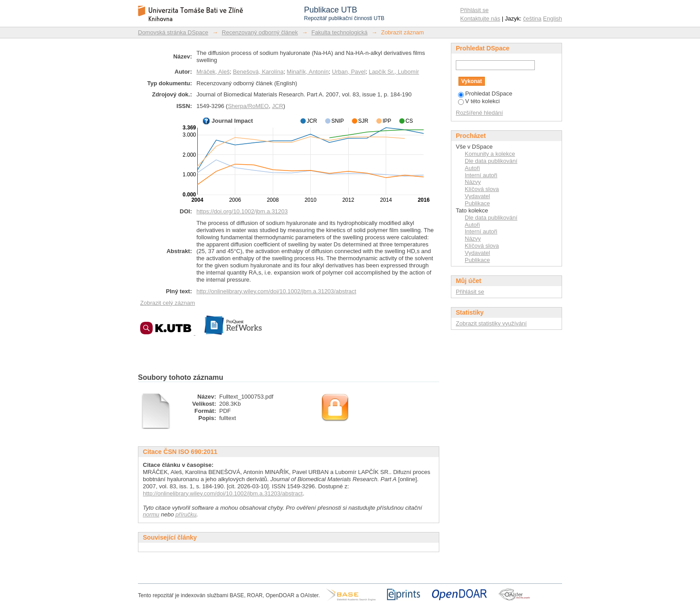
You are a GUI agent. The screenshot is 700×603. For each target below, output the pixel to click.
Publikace (477, 203)
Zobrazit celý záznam (168, 303)
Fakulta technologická (340, 32)
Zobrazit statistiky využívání (491, 323)
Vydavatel (477, 196)
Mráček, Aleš (213, 72)
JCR (277, 106)
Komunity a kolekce (490, 154)
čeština (532, 19)
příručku (186, 514)
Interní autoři (481, 175)
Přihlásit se (475, 10)
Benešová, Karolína (258, 72)
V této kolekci (479, 101)
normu (151, 514)
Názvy (473, 182)
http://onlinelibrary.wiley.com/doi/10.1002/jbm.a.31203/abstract (276, 291)
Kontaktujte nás (480, 19)
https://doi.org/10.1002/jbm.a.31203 (242, 211)
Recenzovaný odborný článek (260, 32)
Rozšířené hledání (479, 113)
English (552, 19)
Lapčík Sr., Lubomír (394, 72)
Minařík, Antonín (308, 72)
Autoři (472, 168)
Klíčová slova (482, 189)
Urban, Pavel (349, 72)
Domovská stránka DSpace (173, 32)
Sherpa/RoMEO (248, 106)
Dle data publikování (491, 161)
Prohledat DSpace (485, 94)
